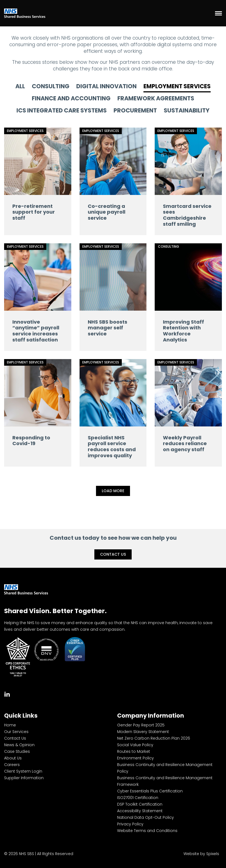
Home (10, 725)
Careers (12, 765)
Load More (113, 491)
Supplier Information (24, 778)
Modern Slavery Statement (143, 732)
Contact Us (113, 554)
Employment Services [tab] (177, 87)
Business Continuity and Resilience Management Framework (165, 781)
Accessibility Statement (140, 811)
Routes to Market (134, 751)
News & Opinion (19, 745)
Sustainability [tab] (187, 111)
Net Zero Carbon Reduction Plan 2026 (154, 738)
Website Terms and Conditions (147, 831)
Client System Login (23, 771)
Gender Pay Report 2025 (141, 725)
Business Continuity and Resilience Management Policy (165, 768)
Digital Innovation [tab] (106, 87)
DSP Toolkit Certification (140, 804)
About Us (13, 758)
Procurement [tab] (135, 111)
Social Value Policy (135, 745)
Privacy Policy (130, 824)
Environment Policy (135, 758)
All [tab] (20, 87)
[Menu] (218, 13)
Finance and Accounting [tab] (71, 99)
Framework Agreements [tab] (156, 99)
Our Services (16, 732)
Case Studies (17, 751)
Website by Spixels (201, 854)
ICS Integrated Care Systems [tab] (62, 111)
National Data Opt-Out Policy (146, 817)
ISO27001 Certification (138, 798)
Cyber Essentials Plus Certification (150, 791)
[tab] (7, 694)
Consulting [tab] (51, 87)
